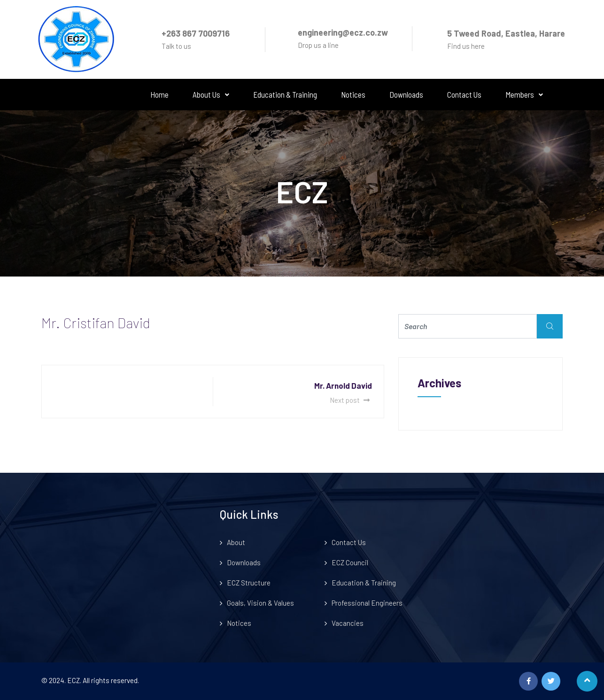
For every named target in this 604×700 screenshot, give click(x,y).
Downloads (406, 94)
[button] (211, 95)
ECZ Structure (249, 583)
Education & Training (285, 94)
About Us (211, 94)
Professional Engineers (367, 603)
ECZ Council (350, 562)
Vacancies (348, 623)
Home (159, 94)
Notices (353, 94)
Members (524, 94)
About (236, 542)
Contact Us (464, 94)
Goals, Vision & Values (260, 603)
